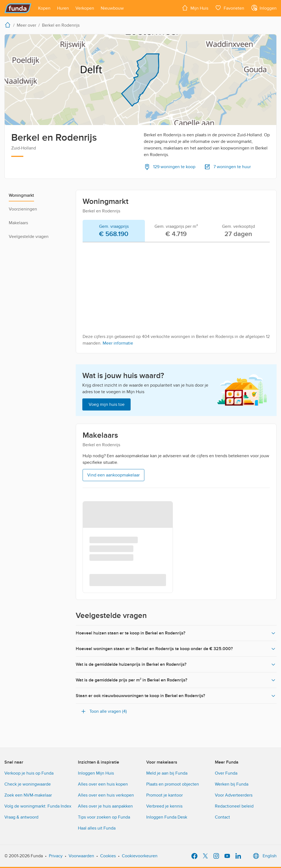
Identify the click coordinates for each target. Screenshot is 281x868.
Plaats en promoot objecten (173, 784)
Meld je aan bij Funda (167, 773)
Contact (222, 817)
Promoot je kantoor (165, 795)
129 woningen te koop (170, 167)
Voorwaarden (81, 856)
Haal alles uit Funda (97, 828)
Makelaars (18, 223)
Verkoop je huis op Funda (29, 773)
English (264, 856)
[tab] (114, 231)
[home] (9, 25)
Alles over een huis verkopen (106, 795)
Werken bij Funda (232, 784)
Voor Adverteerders (234, 795)
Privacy (56, 856)
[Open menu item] (44, 8)
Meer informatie (118, 343)
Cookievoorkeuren (140, 856)
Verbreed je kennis (164, 806)
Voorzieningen (23, 209)
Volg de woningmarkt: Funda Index (38, 806)
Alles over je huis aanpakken (105, 806)
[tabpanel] (176, 296)
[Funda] (18, 8)
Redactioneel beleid (234, 806)
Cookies (108, 856)
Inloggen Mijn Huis (96, 773)
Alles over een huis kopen (103, 784)
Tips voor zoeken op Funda (104, 817)
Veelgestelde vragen (29, 237)
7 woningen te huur (227, 167)
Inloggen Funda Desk (167, 817)
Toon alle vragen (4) (103, 711)
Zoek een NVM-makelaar (28, 795)
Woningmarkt (21, 195)
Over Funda (226, 773)
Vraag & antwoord (21, 817)
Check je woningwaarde (28, 784)
